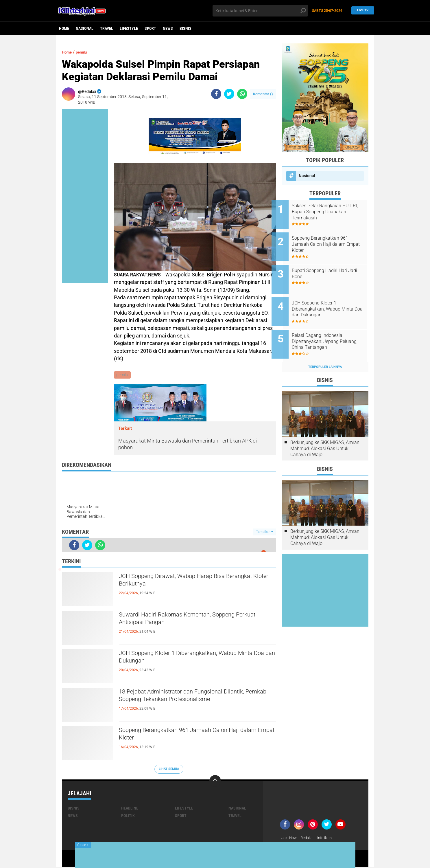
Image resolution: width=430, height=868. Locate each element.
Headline (130, 809)
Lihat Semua (169, 770)
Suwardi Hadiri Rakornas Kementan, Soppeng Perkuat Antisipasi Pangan (193, 621)
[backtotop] (215, 781)
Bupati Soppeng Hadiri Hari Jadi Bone (330, 267)
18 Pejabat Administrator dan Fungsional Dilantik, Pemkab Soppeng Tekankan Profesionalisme (185, 703)
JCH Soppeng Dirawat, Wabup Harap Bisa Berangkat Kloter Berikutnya (186, 582)
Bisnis (186, 28)
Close (83, 845)
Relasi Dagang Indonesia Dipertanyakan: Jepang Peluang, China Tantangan (329, 329)
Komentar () (263, 94)
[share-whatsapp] (242, 94)
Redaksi (309, 838)
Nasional (85, 28)
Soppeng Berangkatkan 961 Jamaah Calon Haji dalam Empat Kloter (195, 736)
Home (64, 28)
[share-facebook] (216, 94)
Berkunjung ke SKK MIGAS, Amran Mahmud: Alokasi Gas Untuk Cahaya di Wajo (325, 433)
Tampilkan (265, 532)
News (168, 28)
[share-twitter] (229, 94)
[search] (260, 11)
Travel (107, 28)
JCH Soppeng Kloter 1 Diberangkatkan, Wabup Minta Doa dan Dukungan (194, 659)
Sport (150, 28)
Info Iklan (329, 838)
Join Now (290, 838)
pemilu (85, 52)
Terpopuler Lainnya (325, 351)
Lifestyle (129, 28)
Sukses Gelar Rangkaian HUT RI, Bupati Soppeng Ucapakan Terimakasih (332, 212)
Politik (128, 816)
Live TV (361, 11)
